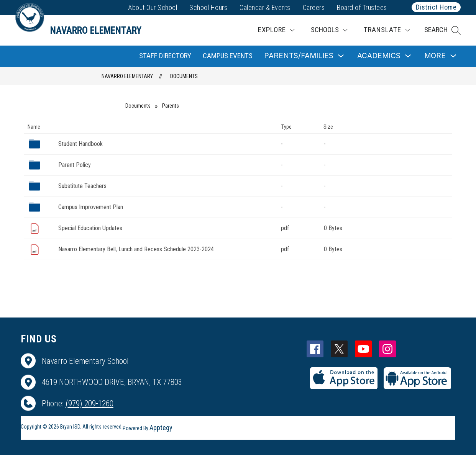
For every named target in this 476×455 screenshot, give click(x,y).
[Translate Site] (387, 30)
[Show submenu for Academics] (379, 56)
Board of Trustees (362, 7)
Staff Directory (165, 56)
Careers (314, 7)
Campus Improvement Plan (91, 207)
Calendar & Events (265, 7)
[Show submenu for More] (435, 56)
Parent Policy (75, 165)
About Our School (153, 7)
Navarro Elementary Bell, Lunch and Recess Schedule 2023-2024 (136, 249)
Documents (184, 76)
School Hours (208, 7)
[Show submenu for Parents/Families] (299, 56)
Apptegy (161, 428)
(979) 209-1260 (89, 403)
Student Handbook (80, 144)
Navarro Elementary (127, 76)
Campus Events (228, 56)
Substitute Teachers (82, 186)
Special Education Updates (90, 228)
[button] (442, 30)
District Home (436, 7)
